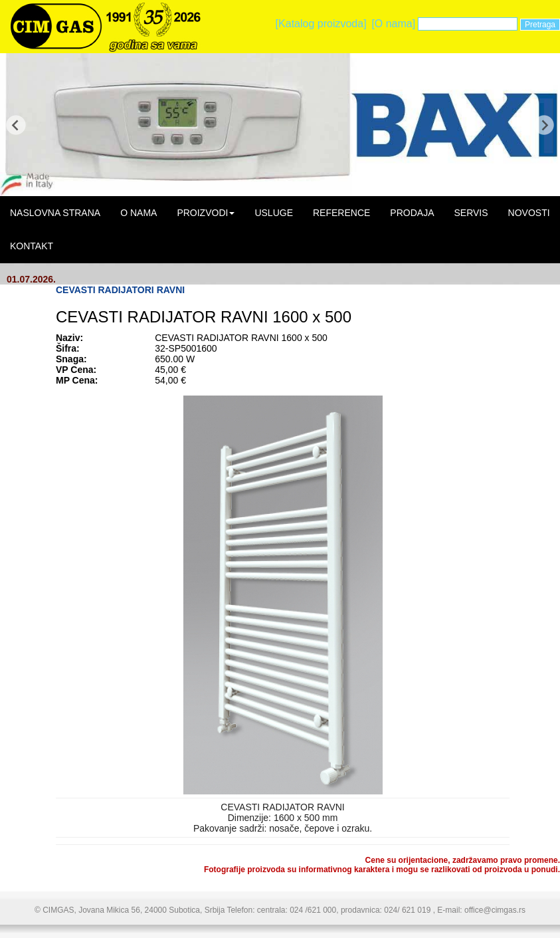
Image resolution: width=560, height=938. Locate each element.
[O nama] (393, 24)
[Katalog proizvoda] (321, 24)
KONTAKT (32, 246)
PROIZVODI (206, 213)
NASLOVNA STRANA (55, 213)
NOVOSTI (529, 213)
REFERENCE (341, 213)
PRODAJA (412, 213)
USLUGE (274, 213)
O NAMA (139, 213)
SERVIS (471, 213)
